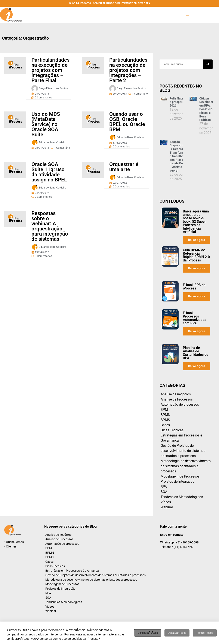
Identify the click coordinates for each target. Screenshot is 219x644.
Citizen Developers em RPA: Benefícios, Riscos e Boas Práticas (207, 109)
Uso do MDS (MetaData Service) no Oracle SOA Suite (46, 124)
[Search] (208, 64)
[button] (187, 15)
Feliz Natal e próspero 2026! (177, 102)
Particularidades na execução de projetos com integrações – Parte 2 (128, 70)
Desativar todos (177, 633)
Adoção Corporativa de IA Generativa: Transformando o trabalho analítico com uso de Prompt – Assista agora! (180, 156)
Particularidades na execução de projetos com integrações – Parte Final (50, 70)
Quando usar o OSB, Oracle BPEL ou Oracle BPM (127, 122)
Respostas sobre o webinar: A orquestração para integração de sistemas (50, 226)
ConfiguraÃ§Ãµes (148, 633)
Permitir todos (205, 633)
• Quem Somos (14, 542)
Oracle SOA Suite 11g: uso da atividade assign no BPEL (49, 172)
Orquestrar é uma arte (124, 167)
